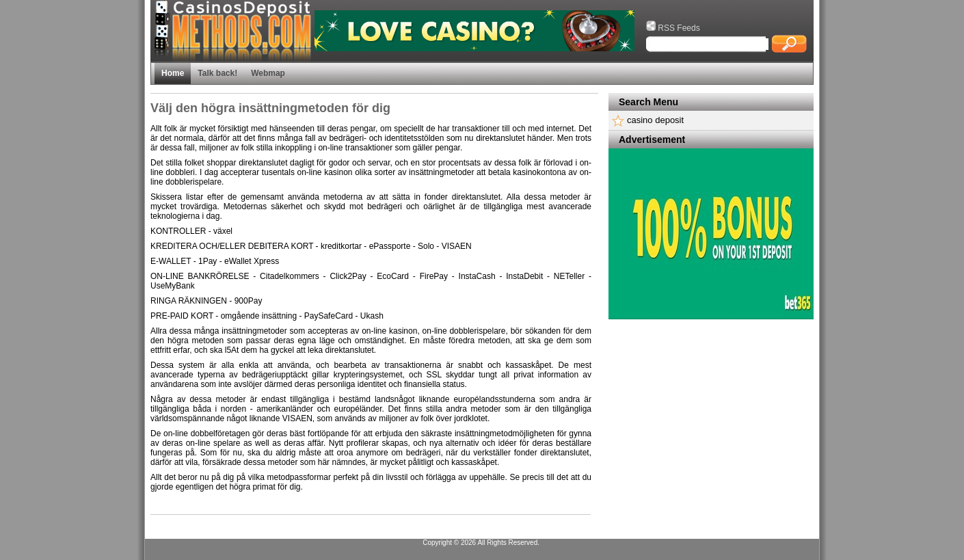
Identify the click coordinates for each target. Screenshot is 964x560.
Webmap (268, 73)
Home (173, 73)
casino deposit (655, 120)
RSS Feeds (673, 28)
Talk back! (217, 73)
